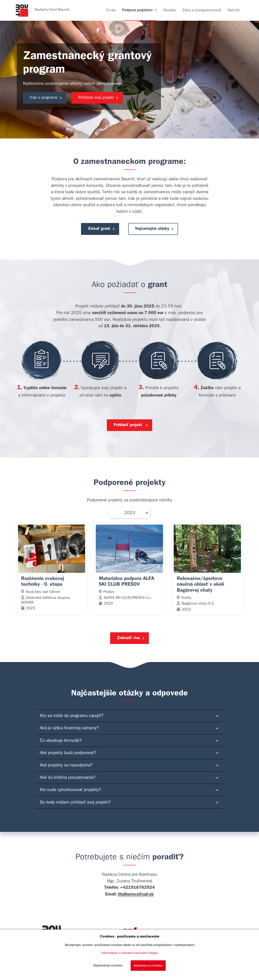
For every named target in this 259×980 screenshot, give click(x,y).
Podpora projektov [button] (138, 10)
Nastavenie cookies (108, 965)
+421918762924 (137, 892)
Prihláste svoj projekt (103, 98)
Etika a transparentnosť (202, 10)
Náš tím (234, 10)
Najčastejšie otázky (156, 230)
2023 (130, 515)
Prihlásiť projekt (131, 427)
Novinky (170, 10)
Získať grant (100, 230)
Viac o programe (48, 98)
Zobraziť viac (131, 641)
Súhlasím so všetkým (148, 966)
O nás (111, 10)
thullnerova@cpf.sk (136, 899)
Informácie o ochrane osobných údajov (130, 953)
